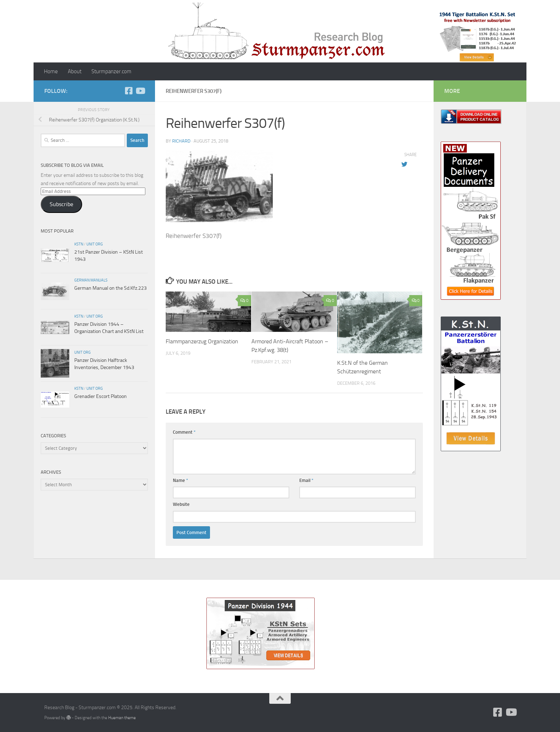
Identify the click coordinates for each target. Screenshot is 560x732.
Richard (181, 141)
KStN (79, 244)
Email (306, 480)
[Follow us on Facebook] (129, 91)
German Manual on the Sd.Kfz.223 (111, 288)
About (75, 71)
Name (181, 480)
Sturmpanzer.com (111, 71)
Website (181, 504)
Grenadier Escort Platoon (101, 396)
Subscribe (61, 204)
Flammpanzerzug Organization (202, 341)
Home (51, 71)
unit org (95, 244)
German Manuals (91, 280)
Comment (184, 432)
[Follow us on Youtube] (140, 91)
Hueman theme (122, 718)
